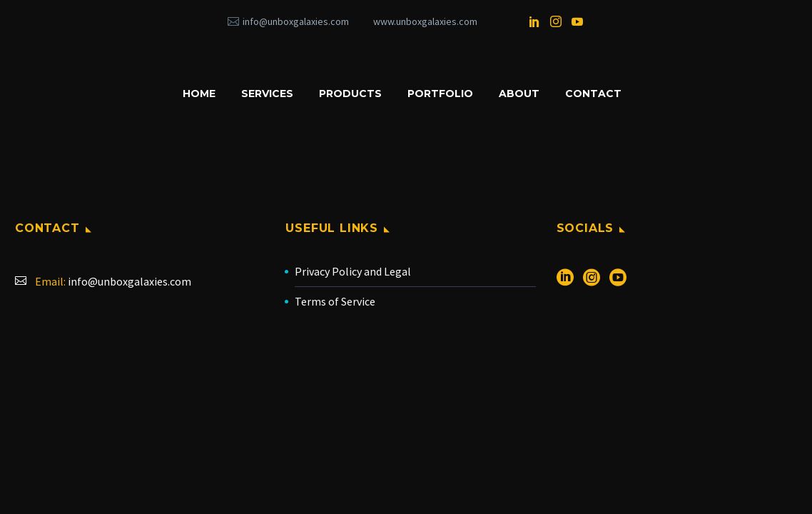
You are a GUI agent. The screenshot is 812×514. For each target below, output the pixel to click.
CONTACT (593, 94)
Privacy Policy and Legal (353, 271)
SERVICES (267, 94)
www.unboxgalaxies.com (425, 21)
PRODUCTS (350, 94)
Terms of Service (335, 301)
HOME (199, 94)
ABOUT (519, 94)
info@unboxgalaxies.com (296, 21)
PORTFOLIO (440, 94)
